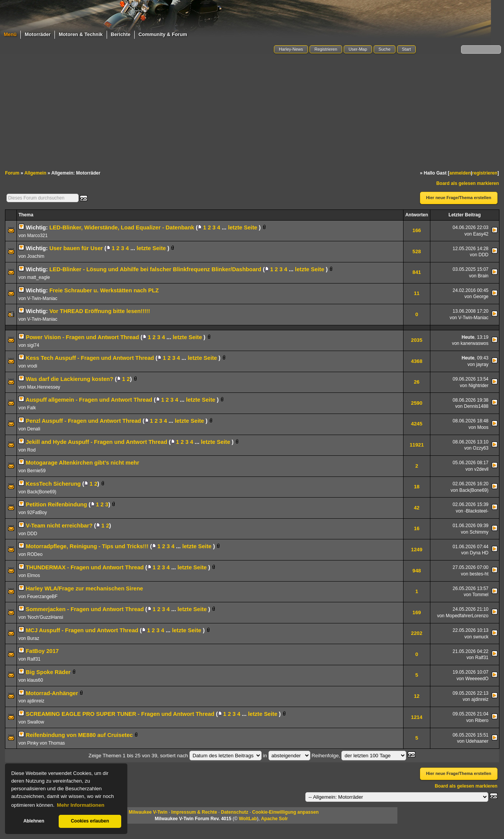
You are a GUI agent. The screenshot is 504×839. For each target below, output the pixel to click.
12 (417, 696)
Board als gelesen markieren (467, 183)
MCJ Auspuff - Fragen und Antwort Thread (82, 630)
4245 (417, 424)
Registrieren (326, 49)
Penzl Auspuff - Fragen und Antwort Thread (83, 421)
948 (417, 571)
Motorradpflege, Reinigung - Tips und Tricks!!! (87, 546)
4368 (417, 361)
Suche (385, 49)
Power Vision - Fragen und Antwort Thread (82, 337)
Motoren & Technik (81, 35)
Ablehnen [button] (34, 821)
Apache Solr (274, 819)
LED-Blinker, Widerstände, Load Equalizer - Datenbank (122, 227)
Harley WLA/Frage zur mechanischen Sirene (84, 588)
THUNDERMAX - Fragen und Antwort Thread (85, 567)
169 (417, 612)
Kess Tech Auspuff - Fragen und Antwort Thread (90, 358)
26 (417, 382)
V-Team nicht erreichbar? (59, 526)
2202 (417, 633)
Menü (10, 35)
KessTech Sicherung (53, 484)
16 (417, 528)
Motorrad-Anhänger (52, 693)
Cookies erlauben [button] (90, 821)
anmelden (460, 173)
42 (417, 508)
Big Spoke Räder (48, 672)
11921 (417, 445)
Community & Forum (163, 35)
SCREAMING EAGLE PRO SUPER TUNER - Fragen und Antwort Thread (120, 714)
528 (417, 251)
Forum (12, 173)
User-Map (358, 49)
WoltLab (248, 819)
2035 (417, 340)
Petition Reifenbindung (56, 504)
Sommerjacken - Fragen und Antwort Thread (85, 609)
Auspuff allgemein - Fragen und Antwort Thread (89, 400)
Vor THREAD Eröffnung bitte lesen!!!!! (100, 311)
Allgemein (35, 173)
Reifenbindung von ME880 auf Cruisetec (79, 735)
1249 (417, 550)
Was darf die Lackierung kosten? (69, 379)
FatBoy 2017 (42, 651)
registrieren (485, 173)
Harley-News (291, 49)
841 (417, 272)
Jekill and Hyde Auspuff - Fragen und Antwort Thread (96, 442)
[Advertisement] (252, 112)
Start (406, 49)
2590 (417, 403)
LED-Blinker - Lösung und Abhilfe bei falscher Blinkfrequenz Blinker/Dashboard (155, 269)
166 (417, 230)
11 (417, 293)
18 (417, 487)
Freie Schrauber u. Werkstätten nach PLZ (104, 290)
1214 (417, 717)
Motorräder (38, 35)
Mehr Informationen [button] (81, 805)
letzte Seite (242, 227)
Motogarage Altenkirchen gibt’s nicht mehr (82, 463)
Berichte (121, 35)
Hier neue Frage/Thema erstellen (459, 198)
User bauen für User (76, 248)
